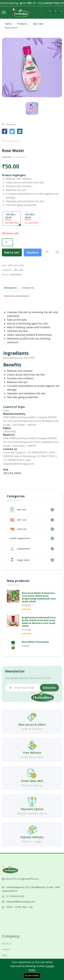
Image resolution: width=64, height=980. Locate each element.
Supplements (20, 549)
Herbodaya (16, 274)
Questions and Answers (17, 296)
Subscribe (49, 688)
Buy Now (33, 252)
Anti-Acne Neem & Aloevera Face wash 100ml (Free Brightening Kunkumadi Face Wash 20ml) (39, 597)
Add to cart (12, 252)
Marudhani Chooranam (35, 642)
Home (8, 24)
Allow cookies (32, 976)
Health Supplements (20, 538)
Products (22, 24)
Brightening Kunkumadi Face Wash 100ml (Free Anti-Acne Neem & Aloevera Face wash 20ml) (39, 622)
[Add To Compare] (57, 252)
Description (10, 288)
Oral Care (18, 529)
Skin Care (38, 24)
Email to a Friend (11, 141)
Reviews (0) (28, 288)
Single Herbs (20, 560)
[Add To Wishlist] (47, 252)
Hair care (18, 510)
